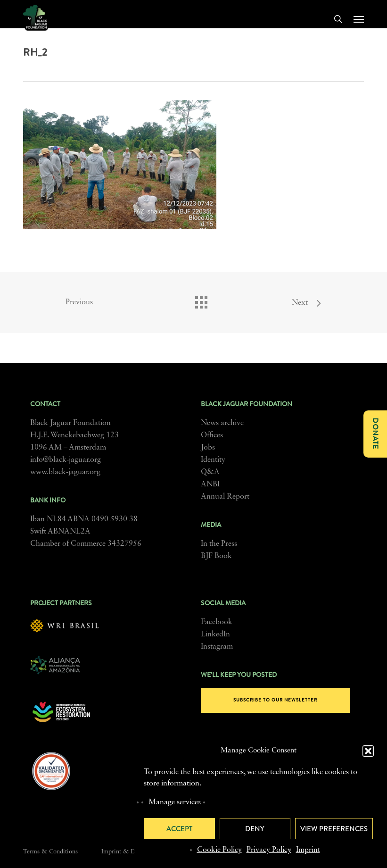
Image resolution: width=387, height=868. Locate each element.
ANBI (210, 484)
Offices (212, 435)
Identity (213, 460)
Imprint (308, 850)
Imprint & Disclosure (130, 852)
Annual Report (225, 497)
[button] (368, 751)
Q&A (210, 472)
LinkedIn (215, 634)
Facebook (217, 622)
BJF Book (216, 556)
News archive (222, 423)
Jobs (208, 448)
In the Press (219, 544)
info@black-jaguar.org (66, 460)
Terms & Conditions (50, 852)
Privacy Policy (269, 850)
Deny (255, 829)
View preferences (334, 829)
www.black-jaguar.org (65, 472)
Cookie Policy (219, 850)
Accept (179, 829)
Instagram (217, 647)
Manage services (175, 802)
